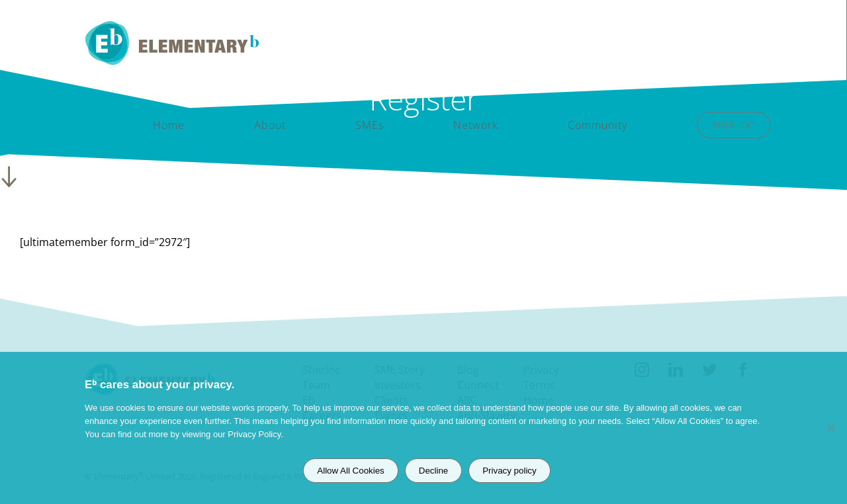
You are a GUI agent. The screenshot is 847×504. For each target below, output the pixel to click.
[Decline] (830, 428)
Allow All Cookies (350, 471)
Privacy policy (509, 471)
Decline (433, 471)
